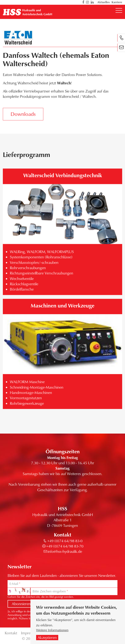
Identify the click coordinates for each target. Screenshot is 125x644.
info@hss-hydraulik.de (65, 551)
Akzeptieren (47, 638)
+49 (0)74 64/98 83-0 (65, 541)
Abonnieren (21, 604)
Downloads (23, 114)
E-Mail (14, 584)
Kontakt (11, 633)
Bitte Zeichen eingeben (49, 591)
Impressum (30, 633)
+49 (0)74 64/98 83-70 (65, 546)
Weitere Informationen (52, 630)
